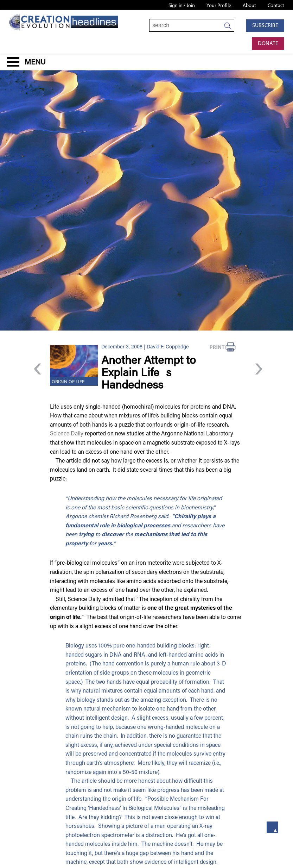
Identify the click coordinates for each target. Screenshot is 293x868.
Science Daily (67, 434)
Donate (268, 44)
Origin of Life (68, 382)
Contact (276, 6)
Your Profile (219, 6)
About (249, 6)
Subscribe (265, 26)
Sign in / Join (182, 6)
